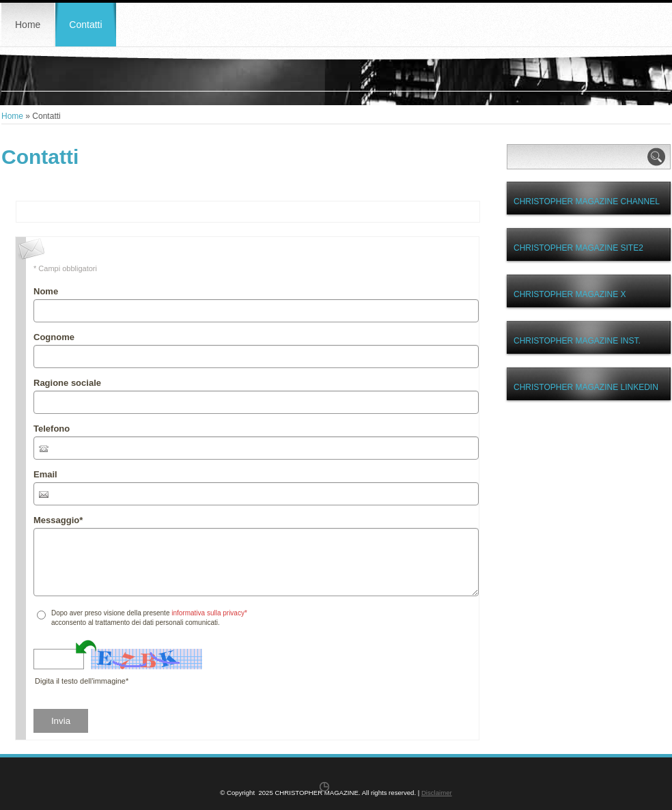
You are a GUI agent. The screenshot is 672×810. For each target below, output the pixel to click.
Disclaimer (437, 793)
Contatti (85, 25)
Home (28, 25)
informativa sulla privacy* (209, 613)
